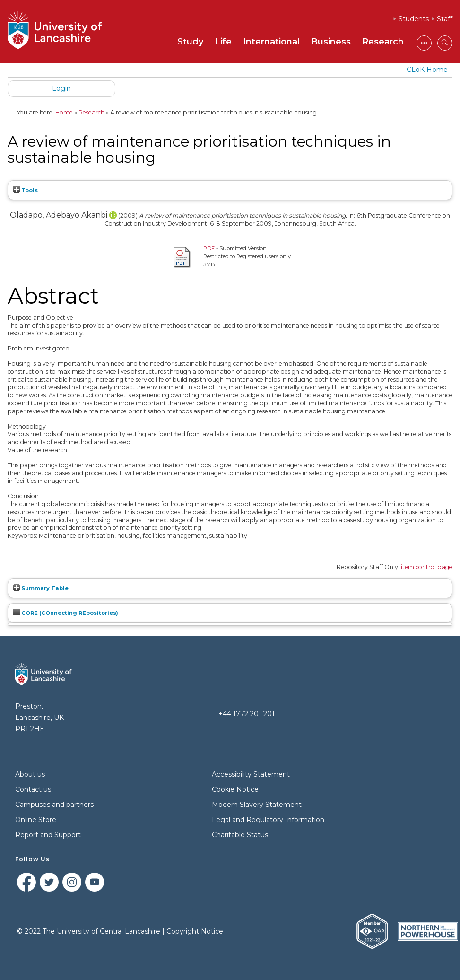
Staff (445, 19)
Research (383, 42)
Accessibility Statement (251, 774)
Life (223, 42)
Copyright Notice (195, 931)
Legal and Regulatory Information (268, 820)
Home (64, 112)
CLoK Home (427, 70)
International (271, 42)
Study (190, 42)
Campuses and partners (54, 805)
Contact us (33, 789)
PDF (209, 248)
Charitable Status (240, 835)
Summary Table (41, 588)
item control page (427, 567)
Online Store (36, 820)
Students (414, 19)
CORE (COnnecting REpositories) (66, 613)
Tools (26, 190)
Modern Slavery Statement (257, 805)
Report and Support (48, 835)
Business (331, 42)
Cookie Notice (235, 789)
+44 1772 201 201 (247, 714)
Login (61, 88)
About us (30, 774)
